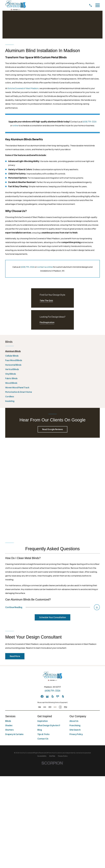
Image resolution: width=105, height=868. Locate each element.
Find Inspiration (47, 322)
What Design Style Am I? (49, 631)
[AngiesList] (58, 602)
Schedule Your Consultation (53, 523)
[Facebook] (42, 602)
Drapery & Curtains (14, 640)
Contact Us (43, 644)
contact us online (45, 267)
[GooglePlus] (47, 602)
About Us (74, 627)
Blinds (8, 627)
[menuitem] (52, 351)
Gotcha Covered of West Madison (23, 88)
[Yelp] (53, 602)
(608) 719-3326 (90, 122)
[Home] (16, 5)
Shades (9, 631)
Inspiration (43, 627)
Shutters (9, 635)
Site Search (75, 635)
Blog (40, 635)
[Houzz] (63, 602)
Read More (15, 562)
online (15, 125)
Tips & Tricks (43, 640)
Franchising (75, 631)
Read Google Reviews (53, 429)
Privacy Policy (76, 640)
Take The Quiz (46, 300)
